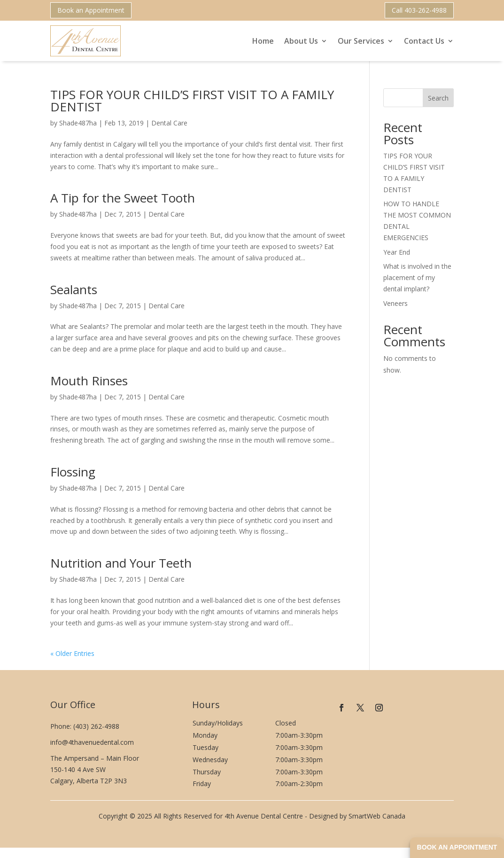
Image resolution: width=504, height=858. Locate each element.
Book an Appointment (91, 10)
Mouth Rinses (89, 381)
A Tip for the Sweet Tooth (123, 198)
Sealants (74, 289)
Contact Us (424, 41)
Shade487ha (78, 123)
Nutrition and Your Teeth (121, 563)
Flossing (73, 472)
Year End (397, 252)
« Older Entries (72, 653)
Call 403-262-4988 (419, 10)
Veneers (395, 303)
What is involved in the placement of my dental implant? (417, 277)
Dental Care (169, 123)
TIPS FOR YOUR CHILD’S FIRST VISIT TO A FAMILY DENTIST (192, 101)
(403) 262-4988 (96, 726)
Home (263, 41)
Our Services (361, 41)
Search (438, 98)
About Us (301, 41)
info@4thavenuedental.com (92, 742)
